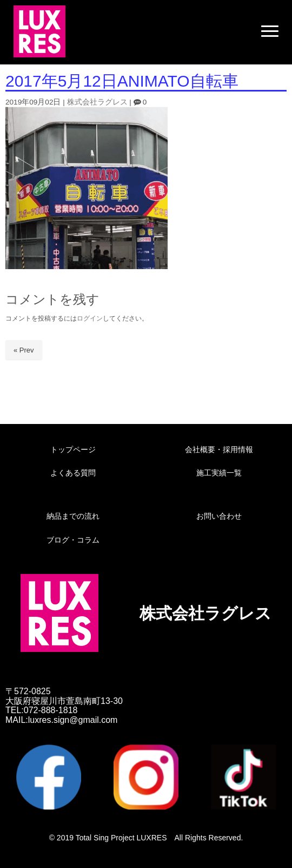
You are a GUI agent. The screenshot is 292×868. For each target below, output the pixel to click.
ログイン (90, 318)
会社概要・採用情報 (219, 449)
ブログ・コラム (73, 540)
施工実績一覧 (219, 473)
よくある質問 (73, 473)
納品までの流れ (73, 516)
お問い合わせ (219, 516)
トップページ (73, 449)
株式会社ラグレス (97, 102)
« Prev (24, 350)
